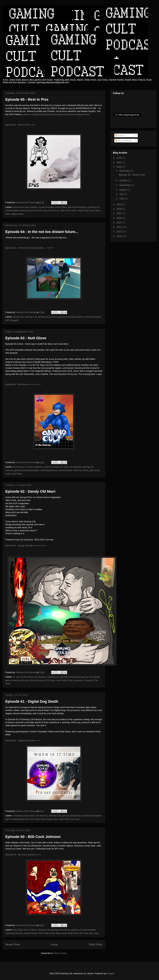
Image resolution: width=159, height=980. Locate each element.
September (125, 185)
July (122, 194)
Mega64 (15, 320)
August (123, 190)
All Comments (123, 141)
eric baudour (76, 467)
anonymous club (21, 207)
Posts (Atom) (60, 953)
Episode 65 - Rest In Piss (27, 99)
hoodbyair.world (82, 114)
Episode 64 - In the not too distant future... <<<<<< (30, 248)
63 (14, 467)
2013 (119, 232)
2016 (119, 218)
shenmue (78, 680)
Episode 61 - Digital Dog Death (32, 701)
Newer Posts (13, 945)
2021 (119, 162)
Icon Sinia (83, 470)
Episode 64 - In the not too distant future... (42, 232)
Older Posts (96, 945)
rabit (80, 210)
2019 (119, 204)
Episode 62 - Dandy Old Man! (30, 491)
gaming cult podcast (78, 207)
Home (54, 945)
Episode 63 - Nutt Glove (26, 338)
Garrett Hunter (65, 470)
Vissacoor (89, 680)
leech (74, 210)
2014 (119, 227)
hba (45, 210)
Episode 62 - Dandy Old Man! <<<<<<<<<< (26, 546)
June (122, 199)
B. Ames (29, 467)
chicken (33, 207)
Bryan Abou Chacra (27, 930)
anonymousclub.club (64, 114)
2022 (119, 158)
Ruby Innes (89, 210)
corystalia (17, 816)
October (124, 180)
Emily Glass (61, 207)
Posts (119, 135)
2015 (119, 222)
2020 (119, 167)
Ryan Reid (64, 819)
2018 (119, 209)
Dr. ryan (65, 467)
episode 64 (18, 317)
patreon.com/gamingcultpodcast (38, 114)
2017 (119, 213)
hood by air (53, 210)
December (125, 171)
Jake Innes (65, 210)
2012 (119, 236)
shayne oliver (17, 214)
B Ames (20, 467)
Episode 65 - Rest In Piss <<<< (21, 125)
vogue (8, 474)
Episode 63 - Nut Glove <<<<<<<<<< (23, 384)
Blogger (110, 973)
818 (15, 930)
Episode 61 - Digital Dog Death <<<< (23, 740)
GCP (40, 210)
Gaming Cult (30, 317)
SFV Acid (84, 933)
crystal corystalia (46, 207)
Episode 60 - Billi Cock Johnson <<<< (23, 855)
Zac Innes (17, 474)
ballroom (38, 467)
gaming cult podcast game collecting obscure (80, 317)
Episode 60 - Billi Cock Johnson (33, 837)
